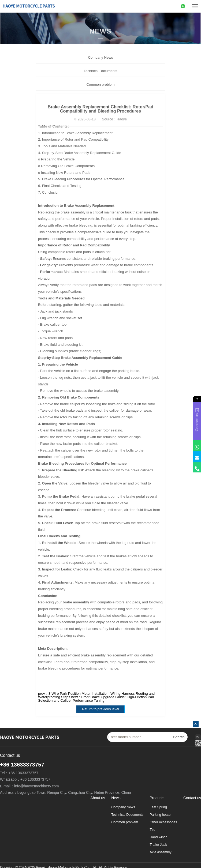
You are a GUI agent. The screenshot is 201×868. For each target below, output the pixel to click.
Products (157, 798)
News (116, 798)
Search (179, 737)
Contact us (192, 798)
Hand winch (158, 837)
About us (98, 798)
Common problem (101, 90)
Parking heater (161, 815)
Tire (152, 830)
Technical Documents (100, 76)
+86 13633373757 (22, 765)
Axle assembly (160, 852)
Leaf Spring (158, 807)
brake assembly (76, 602)
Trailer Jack (158, 845)
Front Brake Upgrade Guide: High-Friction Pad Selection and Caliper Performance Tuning (96, 699)
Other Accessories (163, 822)
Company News (100, 63)
